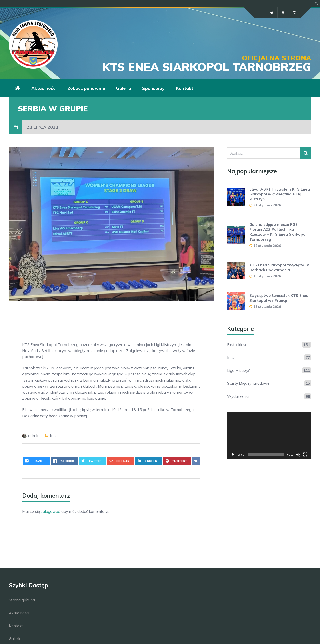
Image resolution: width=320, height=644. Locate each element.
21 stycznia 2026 (267, 205)
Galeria (124, 88)
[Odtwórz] (233, 455)
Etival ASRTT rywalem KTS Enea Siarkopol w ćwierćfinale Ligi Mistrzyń (280, 194)
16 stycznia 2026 (267, 276)
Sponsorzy (153, 88)
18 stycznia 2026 (267, 246)
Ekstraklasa (237, 345)
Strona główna (22, 600)
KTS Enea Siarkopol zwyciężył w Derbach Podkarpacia (279, 267)
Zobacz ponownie (86, 88)
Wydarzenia (238, 396)
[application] (269, 436)
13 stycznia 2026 (267, 307)
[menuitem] (317, 4)
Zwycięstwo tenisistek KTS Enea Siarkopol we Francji (279, 298)
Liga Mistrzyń (239, 370)
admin (34, 436)
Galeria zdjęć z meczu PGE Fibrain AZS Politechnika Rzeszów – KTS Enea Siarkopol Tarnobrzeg (278, 232)
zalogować (50, 511)
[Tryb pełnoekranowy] (305, 455)
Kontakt (185, 88)
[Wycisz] (298, 455)
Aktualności (44, 88)
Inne (54, 436)
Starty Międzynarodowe (248, 383)
